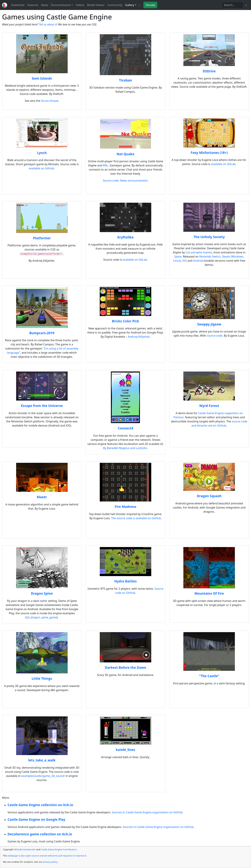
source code (215, 336)
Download (18, 5)
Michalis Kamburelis (25, 849)
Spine (178, 256)
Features (33, 5)
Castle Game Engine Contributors (59, 849)
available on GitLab (223, 164)
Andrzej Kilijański (139, 337)
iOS (184, 261)
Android (198, 261)
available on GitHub (41, 168)
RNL (105, 165)
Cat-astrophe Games (199, 252)
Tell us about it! (48, 24)
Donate (150, 5)
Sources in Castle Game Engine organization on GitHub (147, 812)
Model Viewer (96, 5)
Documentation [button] (61, 5)
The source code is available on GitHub (136, 518)
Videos (80, 5)
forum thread (50, 101)
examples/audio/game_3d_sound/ (43, 776)
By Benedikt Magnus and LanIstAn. (125, 448)
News (45, 5)
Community (115, 5)
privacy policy (50, 862)
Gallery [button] (130, 5)
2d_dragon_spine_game (41, 617)
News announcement (134, 181)
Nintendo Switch (210, 256)
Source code (111, 181)
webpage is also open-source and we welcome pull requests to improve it (47, 856)
